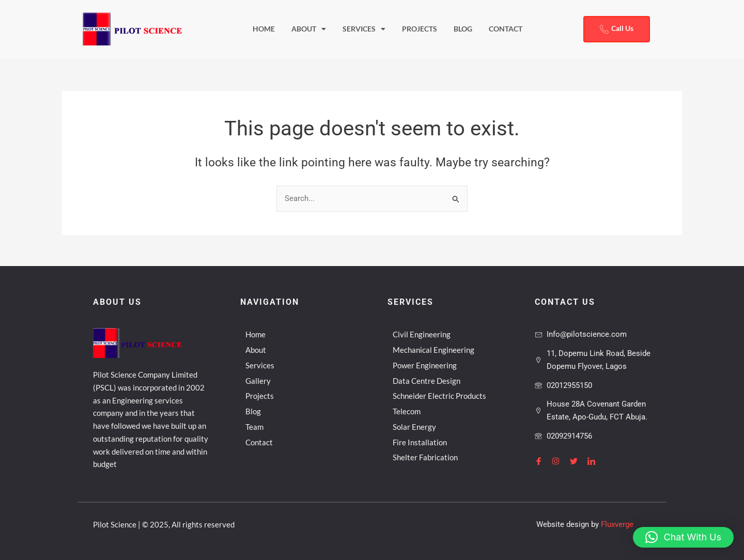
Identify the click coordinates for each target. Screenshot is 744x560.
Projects (420, 29)
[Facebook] (542, 461)
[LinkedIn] (595, 461)
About (309, 29)
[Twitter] (578, 461)
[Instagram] (560, 461)
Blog (463, 29)
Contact (506, 29)
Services (364, 29)
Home (264, 29)
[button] (683, 537)
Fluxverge (617, 524)
